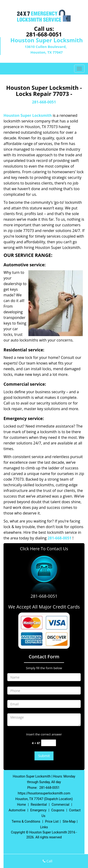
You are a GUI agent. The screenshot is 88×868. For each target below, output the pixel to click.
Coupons (58, 810)
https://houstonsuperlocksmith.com (44, 793)
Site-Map (69, 821)
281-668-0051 (44, 34)
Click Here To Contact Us (44, 549)
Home (22, 805)
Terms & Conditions (26, 821)
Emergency (38, 810)
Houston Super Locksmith (28, 115)
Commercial (60, 805)
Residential (39, 805)
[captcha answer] (49, 743)
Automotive (17, 810)
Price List (52, 821)
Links (44, 827)
